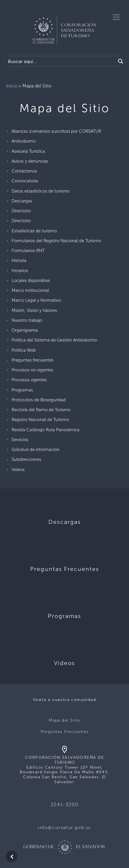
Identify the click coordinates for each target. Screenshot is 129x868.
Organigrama (25, 330)
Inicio (12, 86)
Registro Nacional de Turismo (40, 420)
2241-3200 (64, 805)
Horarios (20, 271)
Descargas (22, 201)
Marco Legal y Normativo (36, 300)
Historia (19, 260)
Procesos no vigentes (32, 370)
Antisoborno (24, 141)
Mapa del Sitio (64, 720)
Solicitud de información (36, 450)
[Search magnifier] (121, 61)
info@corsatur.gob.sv (64, 827)
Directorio (21, 211)
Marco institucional (30, 290)
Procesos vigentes (29, 380)
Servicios (20, 440)
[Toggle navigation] (116, 17)
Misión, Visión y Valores (34, 310)
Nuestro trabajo (27, 320)
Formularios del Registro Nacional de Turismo (56, 241)
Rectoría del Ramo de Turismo (41, 410)
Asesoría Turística (28, 151)
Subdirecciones (27, 459)
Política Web (24, 350)
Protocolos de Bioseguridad (39, 400)
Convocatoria (25, 181)
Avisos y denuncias (30, 161)
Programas (22, 390)
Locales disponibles (31, 281)
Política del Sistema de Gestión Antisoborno (54, 340)
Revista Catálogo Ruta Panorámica (46, 430)
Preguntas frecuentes (33, 360)
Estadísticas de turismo (34, 231)
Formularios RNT (28, 251)
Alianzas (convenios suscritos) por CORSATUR (56, 131)
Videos (18, 470)
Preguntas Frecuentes (65, 732)
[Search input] (61, 61)
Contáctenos (24, 171)
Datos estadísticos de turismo (41, 191)
